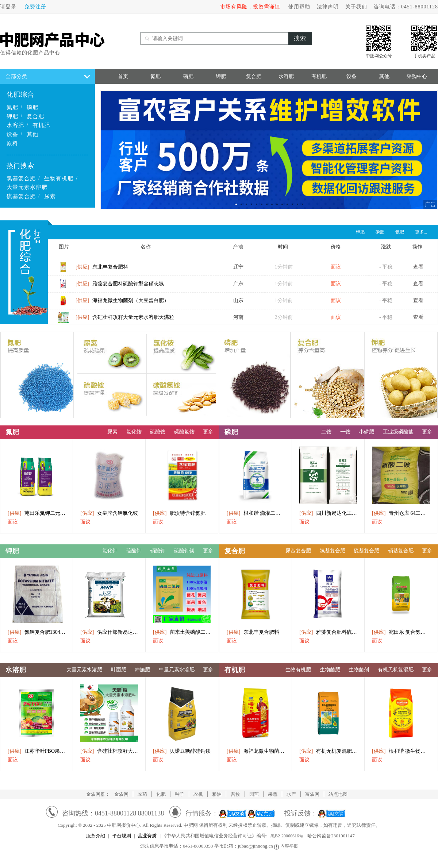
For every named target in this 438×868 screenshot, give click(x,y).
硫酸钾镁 (184, 551)
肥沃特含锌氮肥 (179, 513)
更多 (208, 432)
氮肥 (12, 107)
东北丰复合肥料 (102, 270)
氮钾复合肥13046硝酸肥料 (36, 632)
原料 (12, 143)
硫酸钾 (134, 551)
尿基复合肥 (298, 551)
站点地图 (338, 794)
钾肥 (12, 116)
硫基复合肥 (21, 196)
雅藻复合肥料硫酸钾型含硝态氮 (120, 287)
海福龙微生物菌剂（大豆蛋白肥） (122, 303)
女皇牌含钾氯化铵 (109, 513)
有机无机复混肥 (396, 670)
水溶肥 (15, 125)
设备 (12, 134)
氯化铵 (134, 432)
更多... (421, 232)
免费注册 (35, 7)
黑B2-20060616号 (287, 836)
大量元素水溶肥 (27, 187)
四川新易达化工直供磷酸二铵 (328, 513)
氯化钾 (110, 551)
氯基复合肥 (21, 178)
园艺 (254, 794)
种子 (180, 794)
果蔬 (273, 794)
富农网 (312, 794)
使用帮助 (299, 7)
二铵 (326, 432)
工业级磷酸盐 (398, 432)
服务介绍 (96, 836)
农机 (198, 794)
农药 (142, 794)
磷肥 (32, 107)
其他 (32, 134)
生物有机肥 (59, 178)
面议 (13, 522)
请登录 (8, 7)
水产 (291, 794)
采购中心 (417, 76)
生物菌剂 (359, 670)
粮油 (217, 794)
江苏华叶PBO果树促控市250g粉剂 (36, 751)
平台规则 (122, 836)
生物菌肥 (330, 670)
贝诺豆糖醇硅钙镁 (182, 751)
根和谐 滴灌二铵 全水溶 (255, 513)
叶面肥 (119, 670)
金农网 (121, 794)
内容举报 (286, 846)
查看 (418, 270)
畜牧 (235, 794)
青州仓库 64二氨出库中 (401, 513)
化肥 (161, 794)
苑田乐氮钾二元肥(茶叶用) (36, 513)
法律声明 (328, 7)
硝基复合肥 (401, 551)
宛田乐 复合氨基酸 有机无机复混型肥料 (401, 632)
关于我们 (356, 7)
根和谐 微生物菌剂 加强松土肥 (401, 751)
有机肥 (41, 125)
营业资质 (147, 836)
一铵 (345, 432)
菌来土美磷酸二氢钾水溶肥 (182, 632)
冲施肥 (142, 670)
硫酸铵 (158, 432)
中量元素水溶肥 (177, 670)
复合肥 (35, 116)
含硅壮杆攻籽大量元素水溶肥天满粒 (125, 320)
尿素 (50, 196)
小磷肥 (366, 432)
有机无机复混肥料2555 (328, 751)
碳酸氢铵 (184, 432)
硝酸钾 (158, 551)
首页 (123, 76)
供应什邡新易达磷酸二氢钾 (109, 632)
